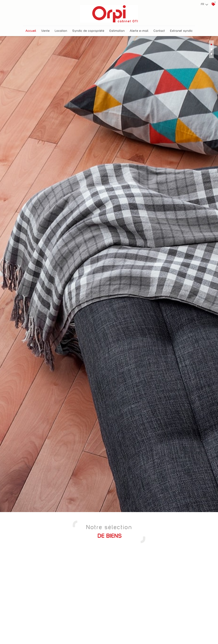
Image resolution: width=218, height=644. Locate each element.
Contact (159, 29)
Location (61, 29)
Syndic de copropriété (88, 29)
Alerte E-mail (139, 29)
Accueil (31, 29)
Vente (45, 29)
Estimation (117, 29)
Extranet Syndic (181, 29)
